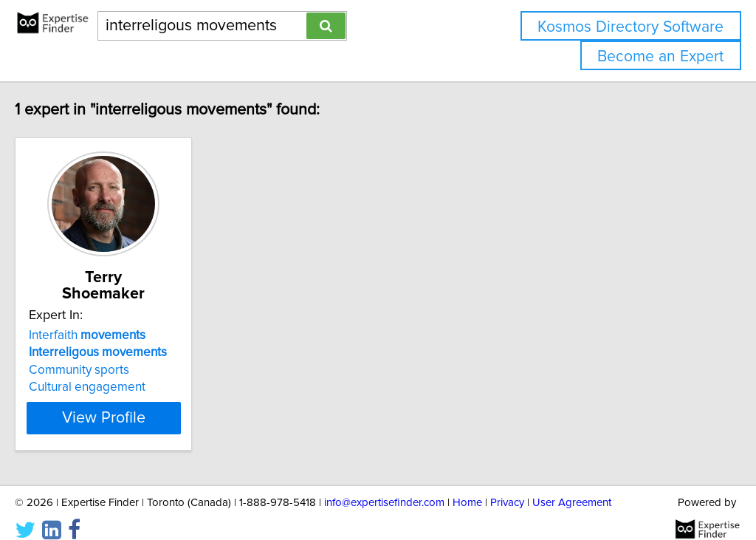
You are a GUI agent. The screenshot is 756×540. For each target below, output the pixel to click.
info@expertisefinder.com (384, 486)
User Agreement (572, 486)
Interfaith (118, 319)
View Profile (153, 402)
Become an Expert (660, 57)
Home (467, 486)
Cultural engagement (118, 371)
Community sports (110, 354)
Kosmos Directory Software (630, 27)
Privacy (507, 486)
